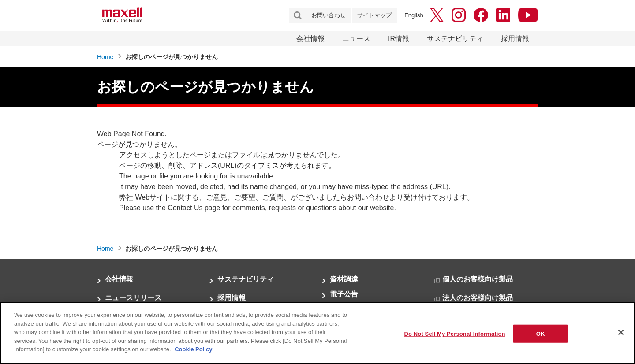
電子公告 (344, 294)
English (414, 15)
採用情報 (515, 39)
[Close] (621, 332)
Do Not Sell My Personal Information (454, 333)
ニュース (356, 39)
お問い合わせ (329, 15)
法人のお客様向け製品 (478, 298)
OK (541, 333)
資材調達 (344, 279)
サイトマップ (374, 15)
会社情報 (310, 39)
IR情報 (399, 39)
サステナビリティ (455, 39)
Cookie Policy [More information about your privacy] (193, 349)
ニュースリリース (133, 298)
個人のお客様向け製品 (478, 279)
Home (105, 57)
